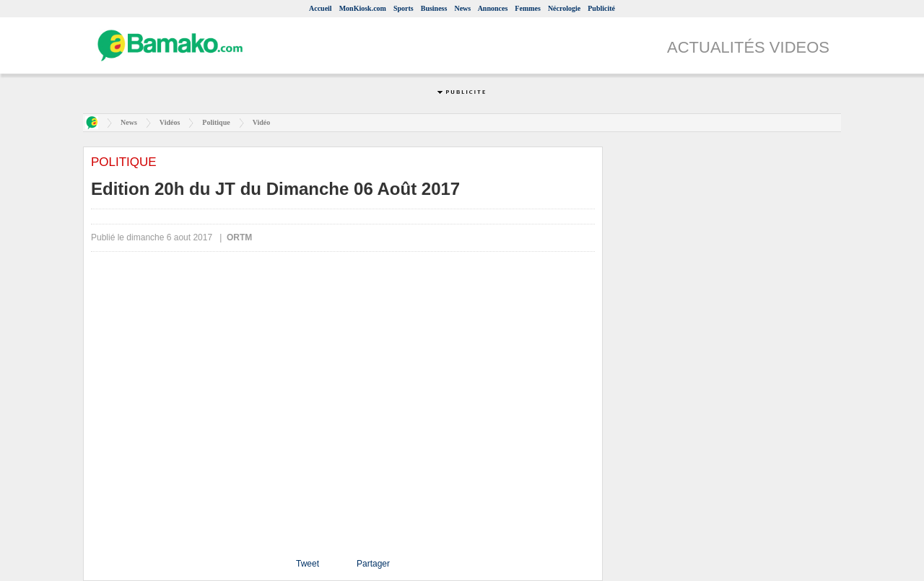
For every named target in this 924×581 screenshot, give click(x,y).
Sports (404, 8)
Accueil (321, 8)
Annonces (493, 8)
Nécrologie (564, 8)
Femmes (528, 8)
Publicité (601, 8)
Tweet (308, 564)
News (462, 8)
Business (434, 8)
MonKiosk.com (363, 8)
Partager (373, 564)
